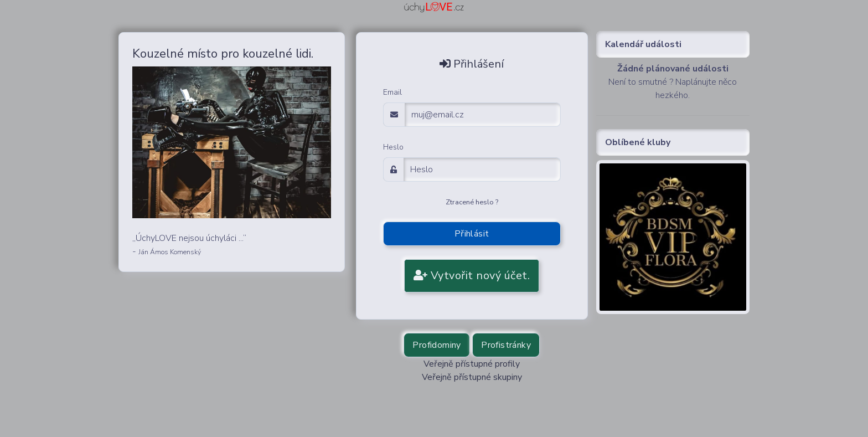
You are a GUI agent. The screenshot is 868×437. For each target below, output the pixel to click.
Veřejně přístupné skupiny (472, 377)
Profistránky (506, 345)
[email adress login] (483, 115)
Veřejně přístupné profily (472, 364)
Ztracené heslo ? (472, 202)
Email (392, 92)
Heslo (393, 147)
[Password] (482, 169)
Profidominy (436, 345)
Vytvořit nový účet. (472, 276)
